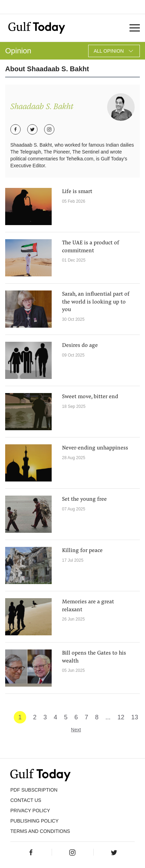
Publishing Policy (34, 821)
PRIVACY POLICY (30, 811)
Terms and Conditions (40, 831)
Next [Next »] (76, 730)
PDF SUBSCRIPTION (34, 790)
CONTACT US (26, 800)
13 (135, 717)
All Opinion (114, 51)
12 (121, 717)
